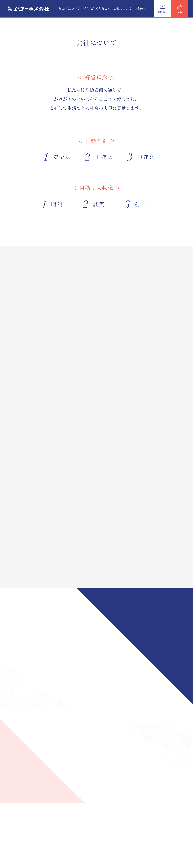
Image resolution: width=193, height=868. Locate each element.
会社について (123, 8)
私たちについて (69, 8)
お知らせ (141, 8)
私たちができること (97, 8)
